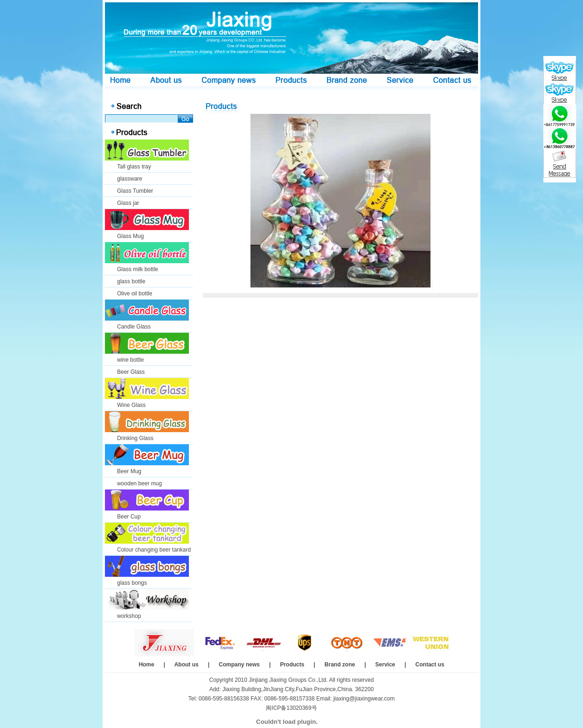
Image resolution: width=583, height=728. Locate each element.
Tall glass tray (134, 167)
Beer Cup (129, 517)
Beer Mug (129, 471)
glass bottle (131, 281)
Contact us (430, 665)
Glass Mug (130, 236)
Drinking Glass (135, 438)
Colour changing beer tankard (154, 550)
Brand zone (340, 665)
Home (146, 665)
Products (292, 665)
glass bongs (132, 583)
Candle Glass (134, 327)
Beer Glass (131, 372)
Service (385, 665)
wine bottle (130, 360)
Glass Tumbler (135, 191)
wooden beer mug (139, 483)
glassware (130, 179)
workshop (129, 616)
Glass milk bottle (138, 269)
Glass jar (128, 203)
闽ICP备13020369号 (291, 708)
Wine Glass (131, 405)
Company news (239, 665)
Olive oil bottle (135, 294)
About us (187, 665)
